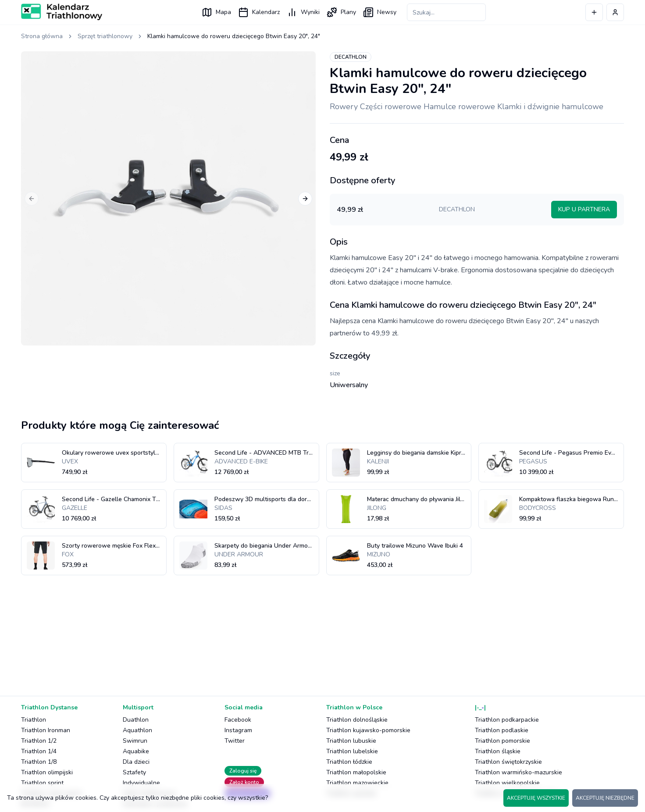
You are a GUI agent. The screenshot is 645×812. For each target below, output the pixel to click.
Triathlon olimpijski (47, 772)
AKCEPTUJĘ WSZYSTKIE (536, 798)
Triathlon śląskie (498, 751)
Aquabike (136, 751)
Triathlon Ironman (46, 730)
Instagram (238, 730)
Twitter (235, 741)
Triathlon (34, 720)
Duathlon (136, 720)
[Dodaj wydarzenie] (594, 12)
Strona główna (42, 36)
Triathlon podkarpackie (507, 720)
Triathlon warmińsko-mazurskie (518, 772)
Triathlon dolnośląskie (357, 720)
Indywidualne (141, 783)
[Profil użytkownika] (615, 12)
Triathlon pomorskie (502, 741)
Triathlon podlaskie (502, 730)
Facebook (238, 720)
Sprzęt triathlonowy (105, 36)
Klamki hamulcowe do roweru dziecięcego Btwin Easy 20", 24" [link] (234, 36)
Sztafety (134, 772)
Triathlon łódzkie (349, 762)
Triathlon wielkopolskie (507, 783)
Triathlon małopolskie (356, 772)
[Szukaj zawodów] (446, 12)
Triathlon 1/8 (39, 762)
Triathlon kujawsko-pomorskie (368, 730)
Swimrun (135, 741)
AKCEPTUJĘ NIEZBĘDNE (605, 798)
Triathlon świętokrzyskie (508, 762)
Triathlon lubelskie (352, 751)
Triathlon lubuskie (351, 741)
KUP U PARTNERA (584, 209)
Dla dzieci (136, 762)
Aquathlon (137, 730)
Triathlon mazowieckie (357, 783)
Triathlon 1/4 (39, 751)
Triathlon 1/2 (39, 741)
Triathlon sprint (42, 783)
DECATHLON (351, 57)
